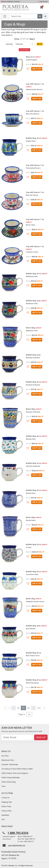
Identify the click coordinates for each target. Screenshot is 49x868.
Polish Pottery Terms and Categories (15, 773)
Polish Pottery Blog (9, 782)
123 (39, 708)
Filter (40, 44)
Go (29, 714)
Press (3, 786)
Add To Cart (37, 69)
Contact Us (5, 798)
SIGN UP (41, 737)
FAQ (3, 819)
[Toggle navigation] (5, 16)
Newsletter (5, 815)
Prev (17, 39)
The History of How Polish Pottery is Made (17, 769)
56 (18, 708)
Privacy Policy (6, 811)
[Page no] (22, 714)
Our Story (5, 756)
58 (29, 708)
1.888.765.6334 (43, 2)
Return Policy (6, 806)
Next (32, 39)
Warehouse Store (8, 760)
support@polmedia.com (17, 845)
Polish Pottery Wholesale (10, 778)
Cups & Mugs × (25, 50)
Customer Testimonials (10, 764)
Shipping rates (7, 802)
